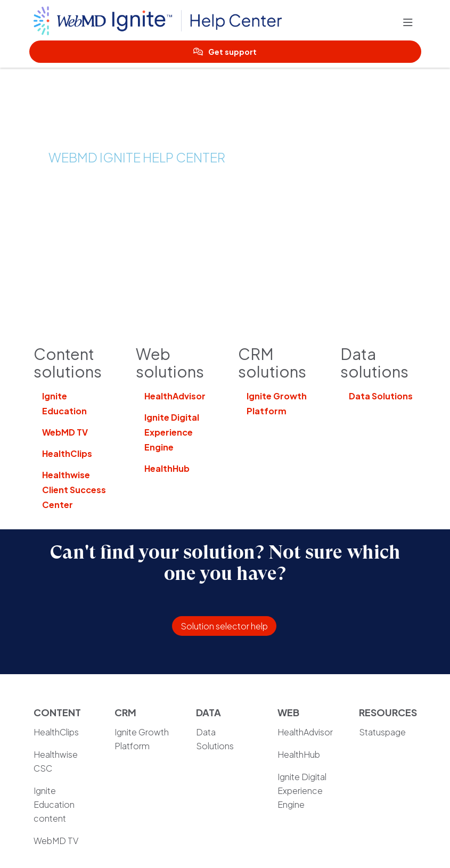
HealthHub (167, 468)
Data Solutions (381, 396)
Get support (225, 52)
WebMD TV (65, 432)
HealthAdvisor (175, 396)
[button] (410, 23)
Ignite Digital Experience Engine (172, 432)
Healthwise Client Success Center (74, 490)
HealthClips (67, 453)
